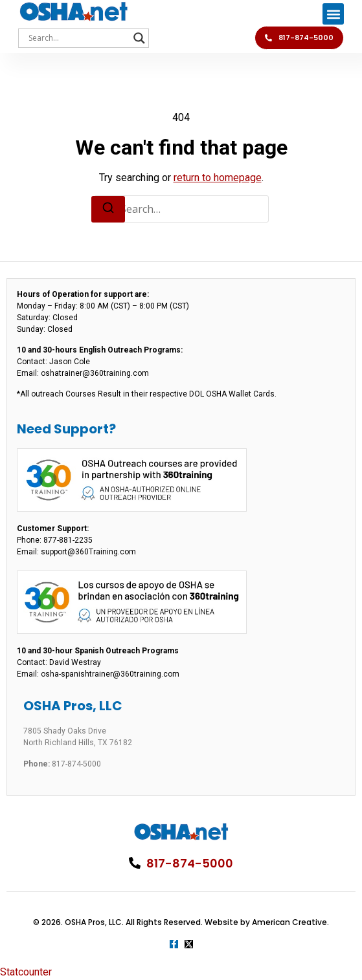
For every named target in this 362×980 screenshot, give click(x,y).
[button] (333, 14)
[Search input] (78, 38)
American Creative (289, 922)
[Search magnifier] (139, 38)
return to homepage (218, 178)
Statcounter (26, 972)
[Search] (108, 209)
